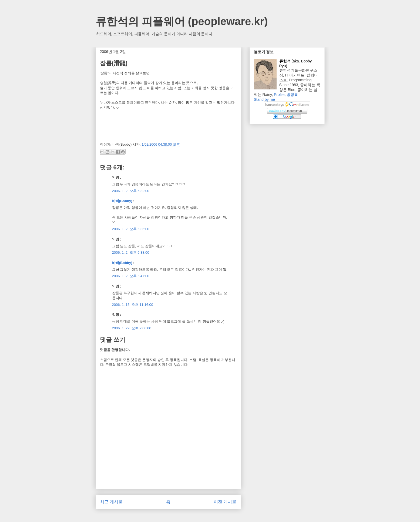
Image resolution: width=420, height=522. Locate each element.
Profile (279, 95)
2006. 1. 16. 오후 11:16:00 (133, 305)
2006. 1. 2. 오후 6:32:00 (131, 191)
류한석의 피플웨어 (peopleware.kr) (182, 21)
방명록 (292, 95)
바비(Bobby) (122, 201)
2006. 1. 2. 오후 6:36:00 (131, 229)
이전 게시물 (225, 502)
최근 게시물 (111, 502)
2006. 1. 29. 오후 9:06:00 (132, 328)
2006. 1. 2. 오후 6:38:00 (131, 252)
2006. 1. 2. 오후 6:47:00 (131, 276)
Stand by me (265, 99)
